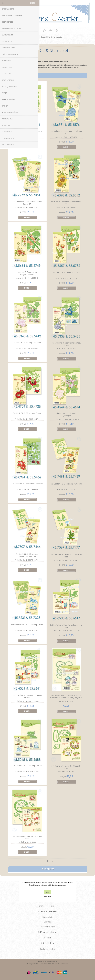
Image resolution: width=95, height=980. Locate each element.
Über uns (48, 922)
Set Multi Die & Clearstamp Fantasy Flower (66, 344)
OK (47, 892)
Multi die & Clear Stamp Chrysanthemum (27, 273)
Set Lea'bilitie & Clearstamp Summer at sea (66, 626)
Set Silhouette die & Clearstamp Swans (27, 625)
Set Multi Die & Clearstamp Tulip (66, 272)
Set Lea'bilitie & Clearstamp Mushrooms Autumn (27, 555)
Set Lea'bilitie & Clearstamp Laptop (27, 766)
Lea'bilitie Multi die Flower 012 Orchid (27, 131)
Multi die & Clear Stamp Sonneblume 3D (66, 203)
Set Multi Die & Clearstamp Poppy (27, 413)
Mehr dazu (47, 896)
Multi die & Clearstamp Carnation (27, 343)
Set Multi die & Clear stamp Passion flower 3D (27, 203)
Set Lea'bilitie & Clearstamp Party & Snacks (27, 696)
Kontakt (47, 938)
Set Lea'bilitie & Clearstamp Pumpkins (66, 484)
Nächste (53, 861)
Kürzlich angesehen (47, 949)
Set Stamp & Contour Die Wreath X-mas (66, 767)
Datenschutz (48, 917)
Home (36, 37)
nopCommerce (52, 962)
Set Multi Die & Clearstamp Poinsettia (27, 484)
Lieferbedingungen (48, 927)
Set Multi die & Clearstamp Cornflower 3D (66, 132)
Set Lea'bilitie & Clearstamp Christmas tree (66, 556)
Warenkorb (51, 30)
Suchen (47, 954)
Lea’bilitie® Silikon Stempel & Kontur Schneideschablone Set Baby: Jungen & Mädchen (66, 698)
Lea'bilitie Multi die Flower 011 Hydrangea (66, 414)
